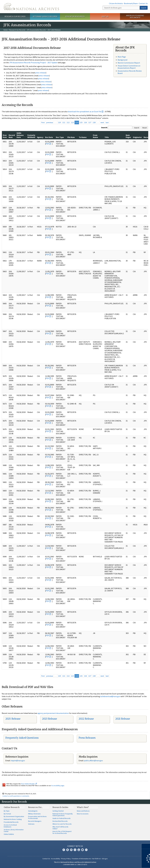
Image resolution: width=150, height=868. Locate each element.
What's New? (83, 807)
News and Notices (83, 811)
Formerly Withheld (31, 136)
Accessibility (56, 859)
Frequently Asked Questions (22, 738)
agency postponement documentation (53, 713)
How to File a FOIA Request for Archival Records (62, 832)
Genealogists (33, 811)
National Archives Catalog (13, 819)
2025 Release (13, 719)
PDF (47, 144)
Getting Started (58, 811)
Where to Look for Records (62, 824)
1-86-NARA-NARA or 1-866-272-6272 (75, 864)
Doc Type (60, 137)
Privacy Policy (66, 859)
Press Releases (87, 738)
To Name (83, 137)
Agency (40, 137)
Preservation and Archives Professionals (37, 817)
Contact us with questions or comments (16, 796)
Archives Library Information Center (14, 831)
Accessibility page (58, 786)
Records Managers (35, 821)
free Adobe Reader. (29, 784)
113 (72, 122)
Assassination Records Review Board (130, 72)
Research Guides (60, 807)
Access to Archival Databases (10, 826)
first (43, 122)
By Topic (7, 811)
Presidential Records (11, 822)
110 (59, 122)
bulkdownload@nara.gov (110, 696)
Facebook (64, 850)
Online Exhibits (9, 834)
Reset (145, 128)
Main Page (122, 57)
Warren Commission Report (129, 63)
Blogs (82, 850)
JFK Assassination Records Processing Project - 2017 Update (33, 63)
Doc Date (49, 137)
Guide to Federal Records (62, 818)
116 (85, 122)
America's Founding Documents (135, 17)
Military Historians (34, 814)
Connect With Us (75, 846)
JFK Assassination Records (36, 30)
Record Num (12, 136)
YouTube (79, 850)
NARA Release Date (20, 135)
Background (122, 60)
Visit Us (105, 16)
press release (40, 73)
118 (94, 122)
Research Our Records (15, 16)
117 (90, 122)
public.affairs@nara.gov (93, 760)
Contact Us (143, 3)
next (102, 122)
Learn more (129, 864)
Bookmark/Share (131, 3)
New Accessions (83, 814)
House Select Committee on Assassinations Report (129, 67)
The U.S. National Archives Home (31, 7)
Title (107, 137)
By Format (7, 814)
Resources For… (36, 807)
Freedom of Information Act (82, 859)
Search (144, 8)
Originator (137, 137)
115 (81, 122)
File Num (71, 137)
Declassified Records (60, 821)
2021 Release (123, 719)
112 (68, 122)
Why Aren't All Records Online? (60, 828)
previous (50, 122)
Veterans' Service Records (45, 16)
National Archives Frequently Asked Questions (63, 815)
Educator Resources (75, 16)
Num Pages (128, 136)
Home (6, 30)
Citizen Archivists (116, 3)
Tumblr (75, 850)
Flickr (86, 850)
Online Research (12, 807)
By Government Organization (14, 816)
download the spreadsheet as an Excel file (85, 111)
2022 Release (86, 719)
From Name (95, 136)
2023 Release (50, 719)
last (107, 122)
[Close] (147, 846)
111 (64, 122)
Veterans (31, 824)
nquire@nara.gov (18, 760)
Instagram (71, 850)
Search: (104, 127)
